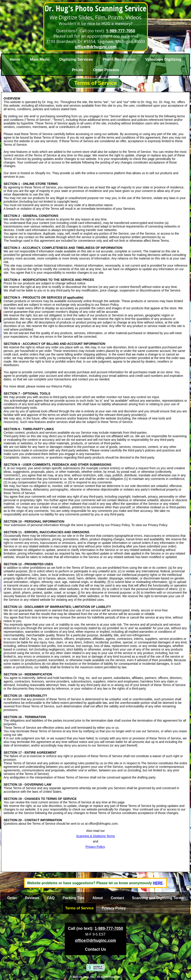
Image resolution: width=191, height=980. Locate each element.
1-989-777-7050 (120, 31)
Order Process (106, 70)
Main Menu (40, 59)
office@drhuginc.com (96, 47)
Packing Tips (73, 898)
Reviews (32, 898)
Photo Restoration (119, 59)
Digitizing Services (76, 59)
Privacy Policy (95, 847)
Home (15, 59)
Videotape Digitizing (163, 59)
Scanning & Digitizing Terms (95, 836)
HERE (158, 883)
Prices (77, 70)
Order (12, 898)
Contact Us (95, 949)
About (98, 898)
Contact (117, 898)
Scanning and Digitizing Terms (158, 898)
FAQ (51, 898)
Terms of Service (79, 908)
